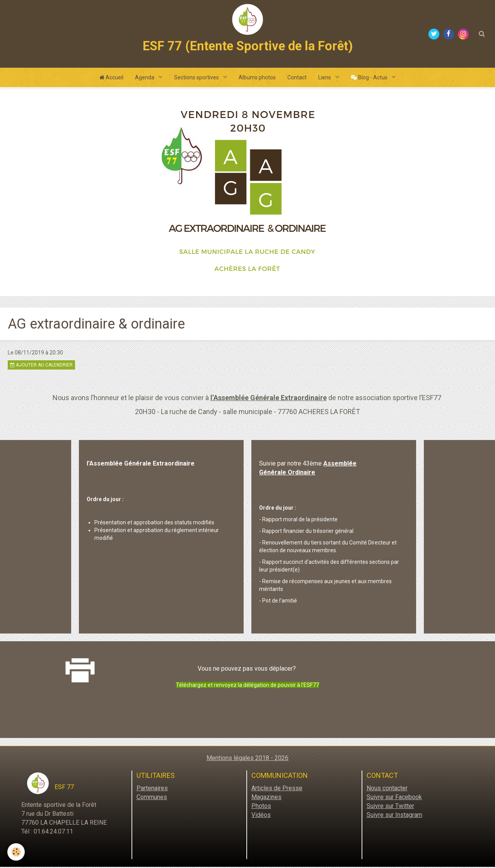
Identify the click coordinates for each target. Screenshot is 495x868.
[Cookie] (16, 852)
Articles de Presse (277, 789)
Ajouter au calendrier (41, 366)
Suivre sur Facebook (394, 798)
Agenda (145, 79)
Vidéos (261, 816)
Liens (325, 79)
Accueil (111, 79)
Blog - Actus (370, 79)
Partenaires (152, 789)
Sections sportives (197, 79)
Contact (297, 79)
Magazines (266, 798)
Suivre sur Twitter (390, 807)
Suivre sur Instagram (394, 816)
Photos (261, 807)
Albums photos (257, 79)
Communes (152, 798)
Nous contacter (387, 789)
